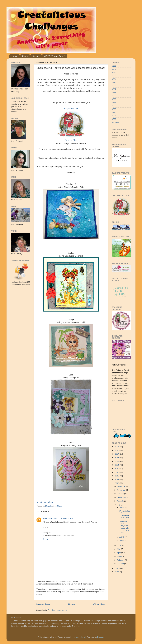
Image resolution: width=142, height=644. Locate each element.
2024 (117, 454)
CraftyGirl (47, 518)
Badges (36, 56)
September (122, 497)
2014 (117, 572)
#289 (114, 96)
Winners (115, 122)
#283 (114, 76)
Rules (25, 56)
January (121, 564)
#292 (114, 106)
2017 (117, 479)
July (119, 505)
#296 (114, 119)
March (120, 556)
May (119, 549)
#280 (114, 66)
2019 (117, 472)
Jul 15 (122, 537)
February (121, 560)
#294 (114, 112)
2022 (117, 461)
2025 (117, 450)
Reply (46, 539)
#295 (114, 116)
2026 (117, 447)
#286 (114, 86)
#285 (114, 82)
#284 (114, 79)
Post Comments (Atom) (58, 610)
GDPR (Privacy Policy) (55, 56)
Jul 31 (122, 508)
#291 (114, 102)
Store (67, 140)
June (119, 545)
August (120, 501)
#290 (114, 99)
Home (15, 56)
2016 (117, 483)
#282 (114, 73)
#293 (114, 109)
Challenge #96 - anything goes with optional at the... (124, 527)
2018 (117, 476)
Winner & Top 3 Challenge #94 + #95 (124, 514)
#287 (114, 89)
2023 (117, 458)
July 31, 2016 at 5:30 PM (63, 518)
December (122, 486)
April (119, 553)
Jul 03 (122, 541)
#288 (114, 92)
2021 (117, 465)
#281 (114, 69)
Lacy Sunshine (71, 108)
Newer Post (43, 604)
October (121, 494)
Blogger (101, 637)
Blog (75, 140)
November (122, 490)
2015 (117, 568)
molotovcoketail (79, 637)
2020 (117, 468)
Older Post (99, 604)
